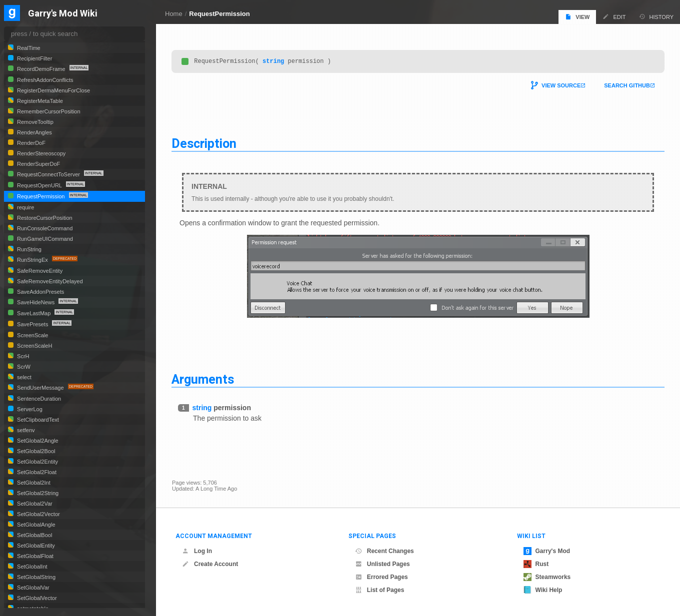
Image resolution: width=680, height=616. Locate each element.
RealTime (28, 48)
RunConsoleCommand (44, 228)
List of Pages (380, 590)
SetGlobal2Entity (37, 462)
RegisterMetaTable (39, 101)
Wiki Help (543, 590)
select (23, 377)
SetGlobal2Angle (37, 441)
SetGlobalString (35, 577)
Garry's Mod (547, 551)
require (25, 207)
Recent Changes (384, 551)
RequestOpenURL (39, 185)
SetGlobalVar (32, 588)
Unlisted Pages (382, 564)
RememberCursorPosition (48, 111)
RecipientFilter (34, 58)
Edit (614, 17)
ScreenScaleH (34, 346)
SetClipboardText (37, 420)
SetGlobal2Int (33, 483)
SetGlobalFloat (34, 556)
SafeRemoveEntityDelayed (49, 281)
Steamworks (547, 577)
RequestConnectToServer (48, 174)
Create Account (210, 564)
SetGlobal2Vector (38, 514)
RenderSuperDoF (38, 164)
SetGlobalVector (36, 598)
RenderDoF (30, 143)
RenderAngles (34, 132)
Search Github (626, 87)
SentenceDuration (38, 399)
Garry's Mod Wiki (63, 14)
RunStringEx (32, 260)
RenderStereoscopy (40, 153)
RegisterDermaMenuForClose (53, 90)
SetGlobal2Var (34, 504)
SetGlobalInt (31, 567)
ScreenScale (32, 335)
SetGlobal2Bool (35, 451)
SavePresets (32, 324)
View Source (560, 87)
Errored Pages (381, 577)
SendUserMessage (40, 388)
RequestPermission (219, 14)
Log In (197, 551)
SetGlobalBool (34, 535)
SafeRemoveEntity (39, 271)
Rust (536, 564)
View (577, 17)
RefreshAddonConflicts (44, 80)
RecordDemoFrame (41, 69)
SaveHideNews (36, 302)
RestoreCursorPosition (44, 218)
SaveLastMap (34, 313)
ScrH (22, 356)
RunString (28, 249)
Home (174, 14)
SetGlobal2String (37, 493)
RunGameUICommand (44, 239)
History (656, 17)
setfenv (25, 430)
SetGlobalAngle (35, 525)
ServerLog (29, 409)
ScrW (23, 367)
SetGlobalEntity (35, 546)
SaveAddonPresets (40, 292)
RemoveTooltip (34, 122)
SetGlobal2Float (36, 472)
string (274, 62)
